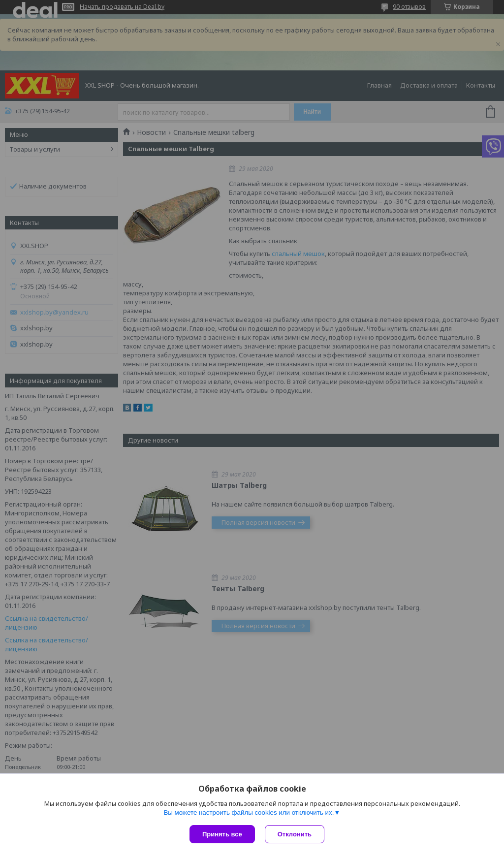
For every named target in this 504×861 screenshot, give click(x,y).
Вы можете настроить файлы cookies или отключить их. (249, 813)
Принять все (222, 834)
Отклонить (295, 834)
